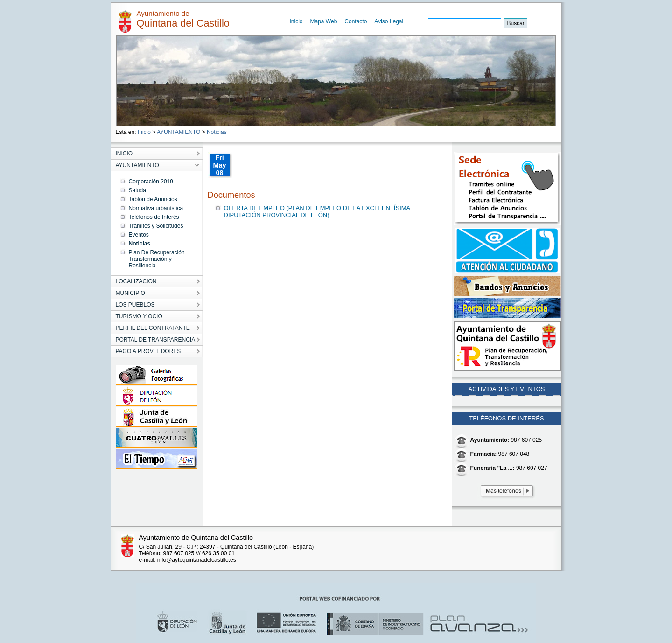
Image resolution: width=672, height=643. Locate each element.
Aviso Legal (389, 21)
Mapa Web (324, 21)
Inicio (296, 21)
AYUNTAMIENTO (178, 132)
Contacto (356, 21)
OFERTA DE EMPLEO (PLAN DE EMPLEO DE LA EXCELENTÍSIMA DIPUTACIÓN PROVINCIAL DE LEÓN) (317, 211)
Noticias (217, 132)
